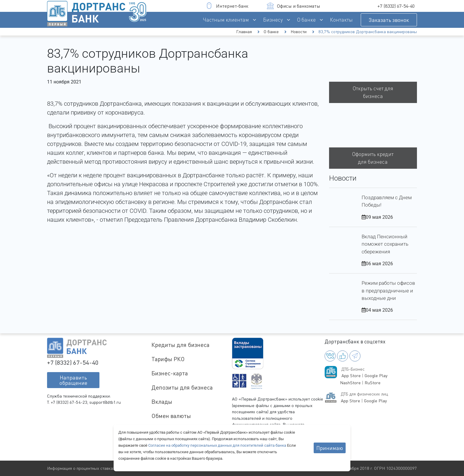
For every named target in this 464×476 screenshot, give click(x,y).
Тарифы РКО (168, 359)
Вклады (162, 402)
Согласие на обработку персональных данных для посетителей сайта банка (218, 445)
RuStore (373, 383)
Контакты (341, 20)
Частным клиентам (226, 20)
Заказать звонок (389, 20)
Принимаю (330, 448)
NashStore (350, 383)
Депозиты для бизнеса (182, 387)
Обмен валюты (171, 416)
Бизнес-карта (170, 373)
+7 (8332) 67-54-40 (396, 6)
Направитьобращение (73, 380)
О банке (306, 20)
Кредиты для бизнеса (181, 345)
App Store (351, 376)
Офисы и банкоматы (294, 6)
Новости (299, 32)
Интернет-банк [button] (227, 6)
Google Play (376, 376)
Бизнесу (273, 20)
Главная (244, 32)
